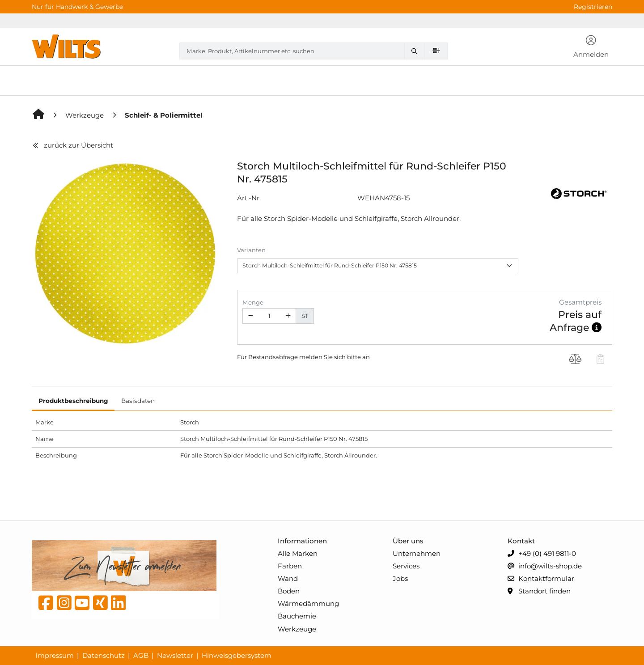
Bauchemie (297, 616)
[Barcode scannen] (436, 51)
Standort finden (539, 591)
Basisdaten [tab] (138, 401)
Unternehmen (417, 553)
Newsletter (175, 655)
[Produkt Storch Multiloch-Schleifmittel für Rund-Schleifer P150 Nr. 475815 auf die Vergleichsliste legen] (575, 360)
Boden (289, 591)
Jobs (400, 578)
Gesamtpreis (580, 302)
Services (406, 566)
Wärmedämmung (308, 604)
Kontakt (521, 541)
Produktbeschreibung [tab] (73, 401)
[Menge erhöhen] (288, 316)
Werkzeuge (297, 629)
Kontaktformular (541, 579)
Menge (253, 302)
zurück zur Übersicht (72, 145)
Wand (288, 578)
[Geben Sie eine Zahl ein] (269, 316)
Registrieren (593, 7)
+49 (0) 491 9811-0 (542, 554)
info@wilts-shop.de (545, 566)
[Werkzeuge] (85, 115)
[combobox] (314, 51)
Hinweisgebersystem (237, 655)
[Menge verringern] (250, 316)
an (366, 357)
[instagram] (64, 605)
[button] (591, 47)
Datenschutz (104, 655)
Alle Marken (298, 553)
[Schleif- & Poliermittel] (164, 115)
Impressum (55, 655)
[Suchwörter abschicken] (416, 51)
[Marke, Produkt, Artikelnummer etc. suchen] (416, 51)
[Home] (39, 115)
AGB (141, 655)
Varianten (251, 250)
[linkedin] (118, 605)
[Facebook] (46, 605)
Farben (290, 566)
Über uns (408, 541)
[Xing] (100, 605)
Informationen (302, 541)
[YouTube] (82, 605)
